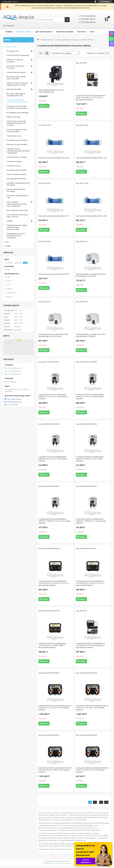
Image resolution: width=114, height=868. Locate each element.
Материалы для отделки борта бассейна (16, 78)
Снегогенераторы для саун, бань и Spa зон (17, 216)
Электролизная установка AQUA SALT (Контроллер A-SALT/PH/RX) (54, 335)
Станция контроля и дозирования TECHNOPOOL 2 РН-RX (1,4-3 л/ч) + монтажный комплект (90, 583)
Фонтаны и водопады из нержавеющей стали (16, 95)
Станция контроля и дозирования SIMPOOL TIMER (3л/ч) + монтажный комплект (91, 521)
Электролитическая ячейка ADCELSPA (54, 274)
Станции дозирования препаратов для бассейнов (17, 101)
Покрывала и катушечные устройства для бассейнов (17, 107)
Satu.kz (67, 861)
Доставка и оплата (44, 32)
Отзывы (8, 246)
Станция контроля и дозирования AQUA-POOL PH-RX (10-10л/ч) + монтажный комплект (55, 770)
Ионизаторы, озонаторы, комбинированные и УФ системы (17, 123)
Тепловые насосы (14, 166)
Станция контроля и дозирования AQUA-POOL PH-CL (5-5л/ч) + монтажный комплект (93, 708)
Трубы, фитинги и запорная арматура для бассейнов (17, 84)
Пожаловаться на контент (62, 863)
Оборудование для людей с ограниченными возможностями (17, 227)
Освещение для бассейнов (17, 140)
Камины (10, 221)
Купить (45, 106)
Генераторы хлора (14, 136)
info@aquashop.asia (14, 402)
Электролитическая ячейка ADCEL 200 (91, 216)
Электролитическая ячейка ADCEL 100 (91, 158)
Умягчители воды (14, 117)
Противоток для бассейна (17, 144)
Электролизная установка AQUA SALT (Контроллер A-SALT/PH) (91, 275)
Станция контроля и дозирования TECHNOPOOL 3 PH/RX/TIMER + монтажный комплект (52, 645)
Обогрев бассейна (14, 89)
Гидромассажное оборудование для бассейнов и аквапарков (18, 151)
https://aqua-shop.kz (14, 399)
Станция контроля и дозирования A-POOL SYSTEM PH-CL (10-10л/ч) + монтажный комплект (91, 98)
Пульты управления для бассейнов (16, 190)
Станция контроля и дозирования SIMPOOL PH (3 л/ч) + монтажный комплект (90, 396)
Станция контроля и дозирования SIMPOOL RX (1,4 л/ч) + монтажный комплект (53, 459)
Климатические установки (17, 157)
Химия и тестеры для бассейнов (15, 61)
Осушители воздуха (14, 161)
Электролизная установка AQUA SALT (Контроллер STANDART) (91, 335)
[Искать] (67, 20)
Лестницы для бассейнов (16, 179)
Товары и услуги (23, 32)
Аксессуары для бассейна (17, 170)
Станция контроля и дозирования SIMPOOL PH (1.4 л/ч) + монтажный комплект (53, 396)
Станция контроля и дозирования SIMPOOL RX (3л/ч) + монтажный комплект (90, 459)
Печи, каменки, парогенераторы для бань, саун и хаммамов (17, 204)
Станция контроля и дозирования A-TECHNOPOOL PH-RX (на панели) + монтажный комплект (91, 645)
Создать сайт (7, 2)
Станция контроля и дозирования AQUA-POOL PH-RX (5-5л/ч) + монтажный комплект (93, 770)
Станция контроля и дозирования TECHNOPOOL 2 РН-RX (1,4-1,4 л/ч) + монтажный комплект (54, 583)
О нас (92, 32)
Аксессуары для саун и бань (17, 210)
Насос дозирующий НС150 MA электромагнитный (51, 91)
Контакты (82, 32)
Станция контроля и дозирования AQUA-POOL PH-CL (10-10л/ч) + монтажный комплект (55, 708)
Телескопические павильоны (18, 55)
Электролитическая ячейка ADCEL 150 (54, 216)
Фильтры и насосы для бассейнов (15, 67)
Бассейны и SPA (13, 51)
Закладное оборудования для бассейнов (18, 184)
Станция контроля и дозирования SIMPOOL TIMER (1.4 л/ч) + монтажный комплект (54, 521)
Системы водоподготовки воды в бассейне (17, 131)
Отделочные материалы (16, 72)
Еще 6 (9, 297)
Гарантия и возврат (65, 32)
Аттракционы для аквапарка (18, 113)
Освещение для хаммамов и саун (18, 197)
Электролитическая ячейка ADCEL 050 (54, 158)
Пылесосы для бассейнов (17, 174)
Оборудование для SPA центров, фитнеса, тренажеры (16, 236)
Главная (9, 32)
